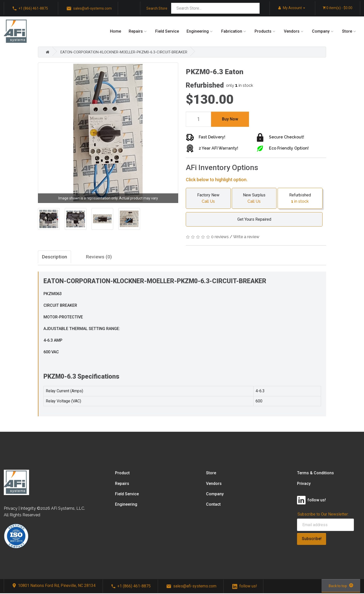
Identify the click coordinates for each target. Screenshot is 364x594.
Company (321, 31)
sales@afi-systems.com (89, 9)
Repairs (136, 31)
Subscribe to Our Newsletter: (323, 515)
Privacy (304, 484)
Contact (213, 505)
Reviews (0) (109, 257)
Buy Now (230, 119)
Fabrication (232, 31)
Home (116, 31)
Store (347, 31)
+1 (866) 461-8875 (30, 9)
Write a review (246, 237)
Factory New (208, 199)
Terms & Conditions (315, 474)
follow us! (245, 587)
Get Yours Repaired (252, 219)
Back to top (341, 586)
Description (56, 257)
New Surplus (254, 199)
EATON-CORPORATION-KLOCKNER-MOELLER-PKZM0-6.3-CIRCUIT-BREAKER (130, 52)
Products (263, 31)
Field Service (167, 31)
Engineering (198, 31)
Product (122, 474)
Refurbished (300, 199)
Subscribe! (312, 540)
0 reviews (220, 237)
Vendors (292, 31)
